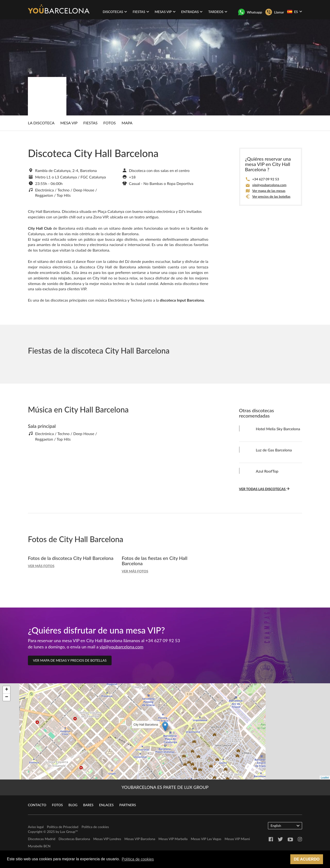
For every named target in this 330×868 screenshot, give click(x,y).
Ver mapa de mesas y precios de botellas (70, 660)
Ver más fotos (41, 566)
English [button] (285, 825)
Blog (73, 805)
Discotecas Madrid (42, 839)
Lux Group (68, 832)
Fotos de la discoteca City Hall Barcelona (71, 558)
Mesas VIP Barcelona (140, 839)
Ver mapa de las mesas (269, 191)
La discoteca (41, 123)
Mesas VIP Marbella (173, 839)
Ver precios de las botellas (271, 196)
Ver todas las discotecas (264, 489)
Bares (88, 805)
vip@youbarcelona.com (269, 185)
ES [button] (295, 12)
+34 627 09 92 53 (266, 179)
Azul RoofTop (267, 471)
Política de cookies (95, 827)
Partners (128, 805)
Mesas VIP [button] (165, 12)
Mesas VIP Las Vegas (206, 839)
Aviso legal (36, 827)
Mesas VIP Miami (237, 839)
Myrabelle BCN (39, 846)
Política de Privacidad (63, 827)
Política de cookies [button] (138, 859)
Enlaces (106, 805)
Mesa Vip (69, 123)
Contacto (37, 805)
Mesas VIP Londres (107, 839)
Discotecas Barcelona (74, 839)
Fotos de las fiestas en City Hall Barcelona (155, 561)
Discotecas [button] (115, 12)
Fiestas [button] (141, 12)
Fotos (110, 123)
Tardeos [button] (218, 12)
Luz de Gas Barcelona (274, 450)
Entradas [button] (192, 12)
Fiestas (90, 123)
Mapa (127, 123)
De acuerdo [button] (307, 859)
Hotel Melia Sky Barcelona (278, 429)
